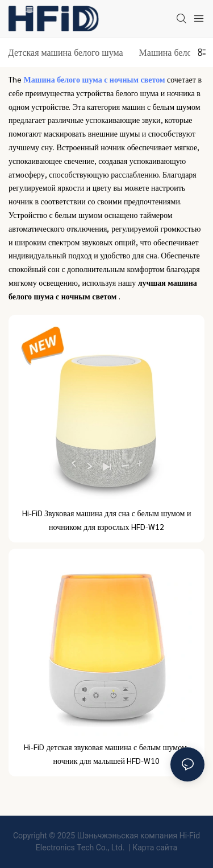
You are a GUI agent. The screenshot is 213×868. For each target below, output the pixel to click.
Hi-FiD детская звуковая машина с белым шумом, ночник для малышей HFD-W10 (106, 754)
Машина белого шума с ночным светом (95, 79)
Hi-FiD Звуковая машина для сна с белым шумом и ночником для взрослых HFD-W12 (107, 520)
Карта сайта (155, 848)
